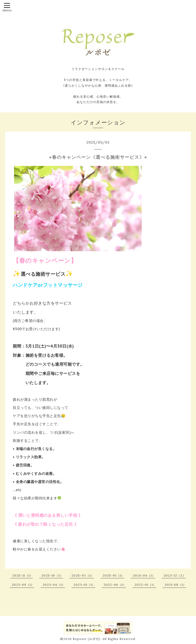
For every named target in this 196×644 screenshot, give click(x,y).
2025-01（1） (113, 575)
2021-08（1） (175, 585)
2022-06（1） (115, 585)
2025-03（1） (83, 575)
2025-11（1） (23, 575)
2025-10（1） (52, 575)
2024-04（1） (144, 575)
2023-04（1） (54, 585)
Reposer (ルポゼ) (87, 639)
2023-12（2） (175, 575)
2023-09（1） (23, 585)
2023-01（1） (84, 585)
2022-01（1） (145, 585)
